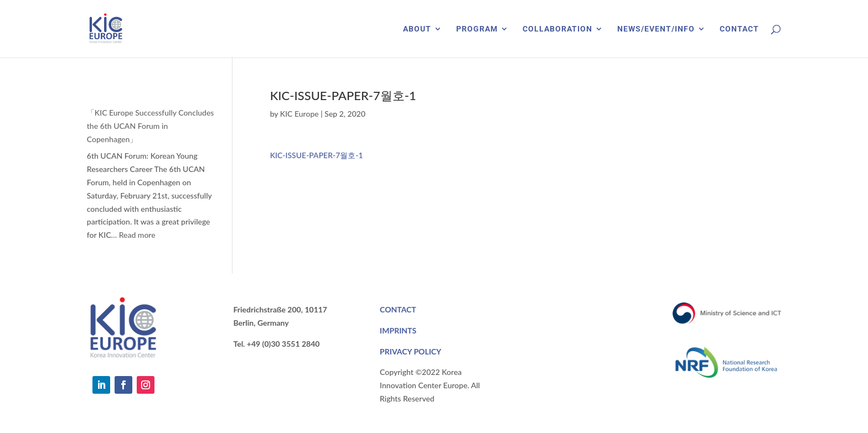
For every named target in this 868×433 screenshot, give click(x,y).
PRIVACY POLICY (410, 351)
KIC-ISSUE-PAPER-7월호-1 (317, 155)
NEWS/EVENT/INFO (656, 29)
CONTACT (739, 29)
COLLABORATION (557, 29)
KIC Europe (299, 114)
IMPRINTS (398, 330)
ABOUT (417, 29)
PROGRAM (477, 29)
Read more (137, 235)
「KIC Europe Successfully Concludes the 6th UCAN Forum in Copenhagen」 (151, 126)
